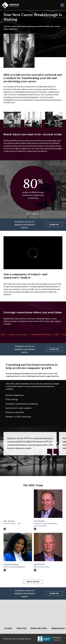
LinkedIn (5, 529)
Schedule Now (54, 225)
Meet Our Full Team (33, 582)
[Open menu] (62, 5)
